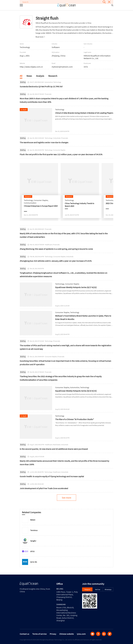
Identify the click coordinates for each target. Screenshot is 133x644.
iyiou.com (81, 634)
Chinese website (67, 634)
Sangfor (33, 541)
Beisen (33, 520)
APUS (32, 551)
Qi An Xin (34, 562)
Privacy (53, 634)
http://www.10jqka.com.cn (31, 67)
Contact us (24, 634)
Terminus (34, 530)
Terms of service (39, 634)
